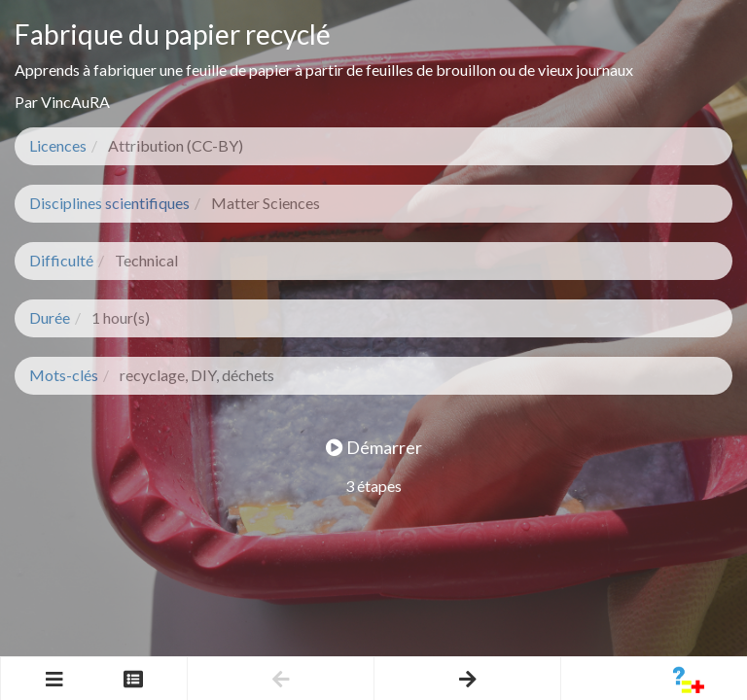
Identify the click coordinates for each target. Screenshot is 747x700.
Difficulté (61, 260)
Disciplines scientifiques (109, 203)
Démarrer (374, 447)
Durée (50, 317)
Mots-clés (64, 375)
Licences (58, 145)
